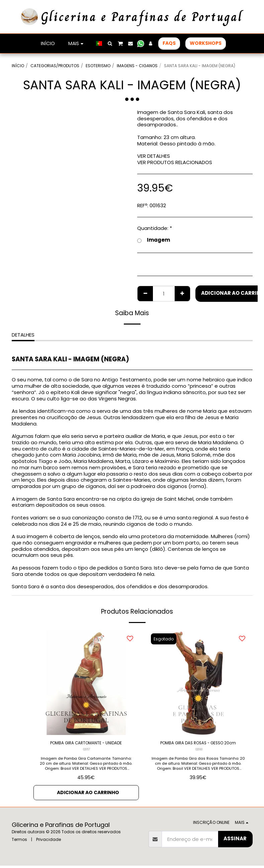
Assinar (235, 841)
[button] (110, 43)
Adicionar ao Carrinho (88, 794)
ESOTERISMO (98, 66)
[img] (86, 682)
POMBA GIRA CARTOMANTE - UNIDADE (86, 744)
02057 (87, 751)
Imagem (154, 240)
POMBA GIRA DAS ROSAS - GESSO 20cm (198, 748)
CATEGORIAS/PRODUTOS (55, 66)
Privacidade (49, 842)
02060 (199, 759)
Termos (19, 842)
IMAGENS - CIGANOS (137, 66)
